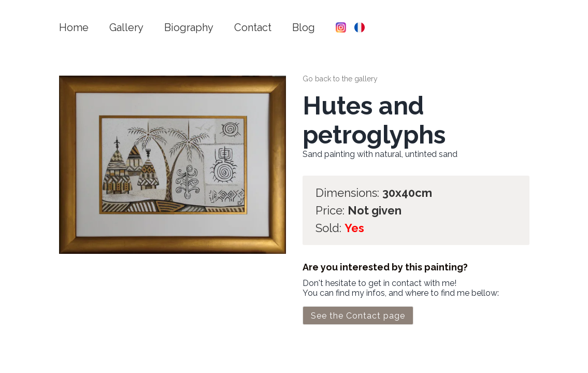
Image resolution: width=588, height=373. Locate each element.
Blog (304, 27)
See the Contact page (358, 316)
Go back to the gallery (340, 79)
